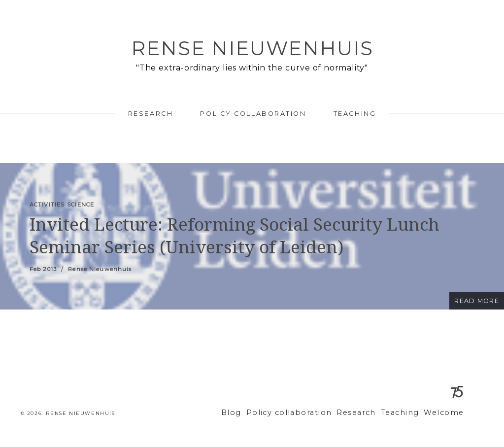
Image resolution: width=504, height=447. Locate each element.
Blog (254, 413)
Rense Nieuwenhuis (252, 48)
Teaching (355, 114)
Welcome (446, 413)
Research (151, 114)
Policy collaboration (253, 114)
